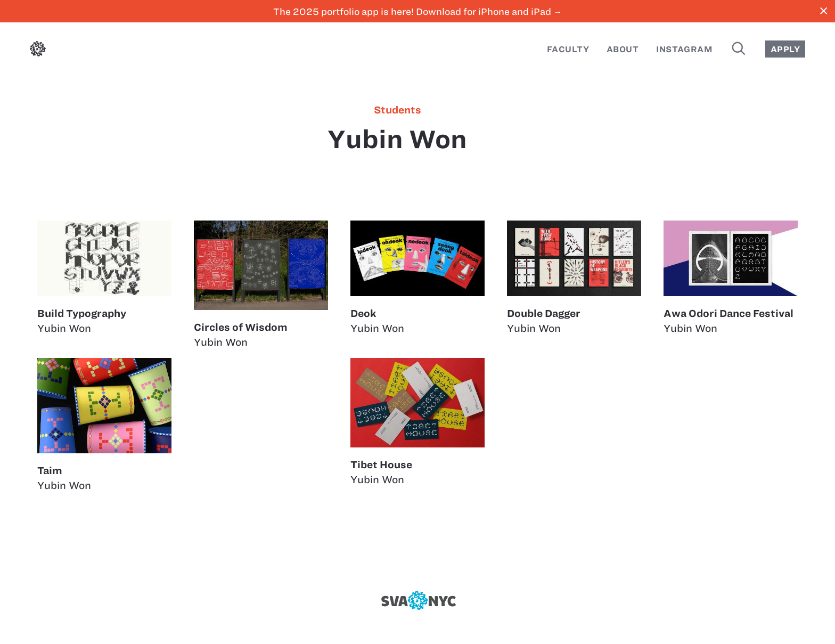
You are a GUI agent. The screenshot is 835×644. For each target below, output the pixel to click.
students (398, 110)
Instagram (684, 49)
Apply (785, 49)
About (623, 49)
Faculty (568, 49)
